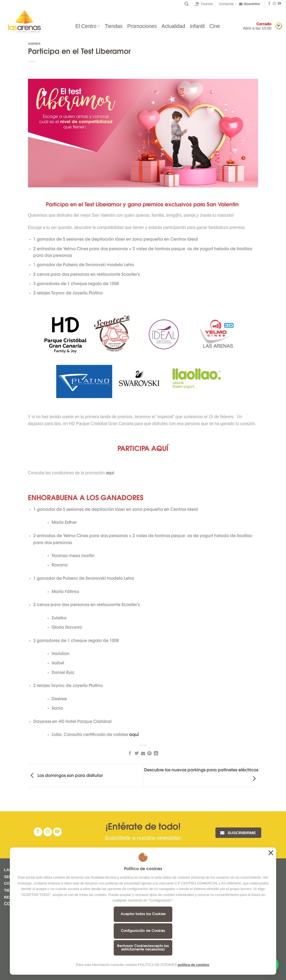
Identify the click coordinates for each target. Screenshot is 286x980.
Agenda (34, 44)
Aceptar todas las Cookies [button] (271, 853)
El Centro (88, 26)
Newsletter (250, 4)
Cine (215, 26)
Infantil (197, 26)
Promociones (142, 26)
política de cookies (193, 965)
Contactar (226, 4)
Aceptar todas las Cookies (143, 914)
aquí (111, 473)
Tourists (204, 4)
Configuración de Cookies (143, 931)
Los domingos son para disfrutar (65, 776)
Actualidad (173, 26)
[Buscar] (187, 4)
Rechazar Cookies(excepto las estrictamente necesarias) (143, 948)
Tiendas (114, 26)
